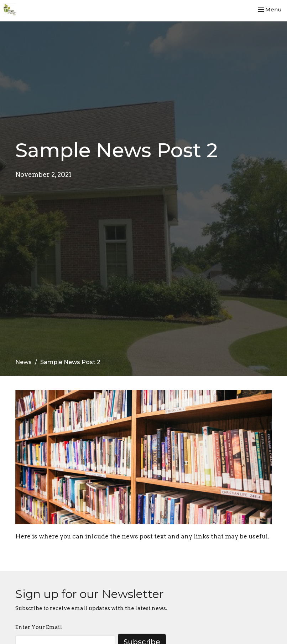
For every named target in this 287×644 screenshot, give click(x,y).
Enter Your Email (39, 627)
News (24, 362)
